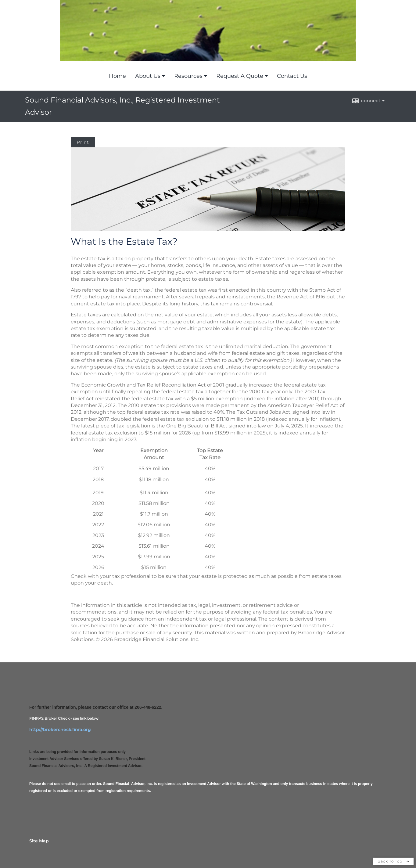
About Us (148, 76)
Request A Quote (240, 76)
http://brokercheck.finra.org (60, 729)
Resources (188, 76)
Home (117, 76)
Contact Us (292, 76)
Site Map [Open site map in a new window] (39, 841)
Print (83, 142)
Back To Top (393, 861)
